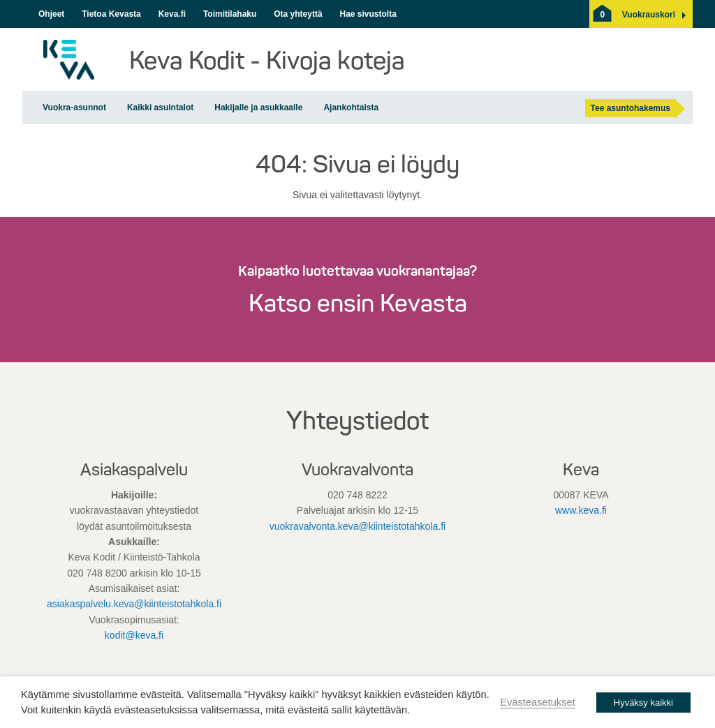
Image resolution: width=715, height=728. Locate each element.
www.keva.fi (581, 510)
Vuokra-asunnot (74, 107)
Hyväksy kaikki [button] (643, 703)
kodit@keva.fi (134, 635)
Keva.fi (172, 14)
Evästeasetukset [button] (538, 702)
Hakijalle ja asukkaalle (258, 107)
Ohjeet (51, 14)
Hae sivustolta (368, 14)
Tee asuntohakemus (631, 108)
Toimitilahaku (230, 14)
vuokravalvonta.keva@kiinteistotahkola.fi (357, 526)
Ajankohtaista (351, 107)
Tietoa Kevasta (111, 14)
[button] (649, 15)
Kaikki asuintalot (160, 107)
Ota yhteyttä (298, 14)
